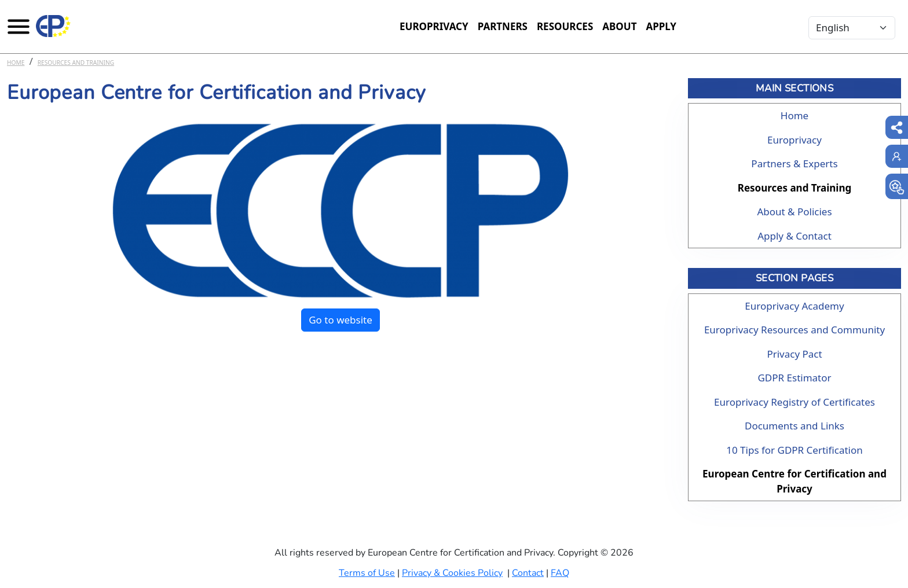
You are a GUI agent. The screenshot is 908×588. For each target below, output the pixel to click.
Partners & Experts (794, 163)
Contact (528, 573)
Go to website (340, 320)
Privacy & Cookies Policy (452, 573)
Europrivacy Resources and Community (794, 330)
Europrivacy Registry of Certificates (794, 402)
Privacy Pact (794, 354)
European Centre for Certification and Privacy (794, 481)
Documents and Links (794, 426)
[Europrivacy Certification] (53, 26)
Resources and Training (76, 63)
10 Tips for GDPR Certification (794, 450)
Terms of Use (367, 573)
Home (16, 63)
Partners (503, 26)
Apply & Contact (794, 236)
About (619, 26)
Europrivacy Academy (794, 306)
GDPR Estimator (794, 378)
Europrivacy (434, 26)
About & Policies (794, 212)
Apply (661, 26)
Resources (565, 26)
